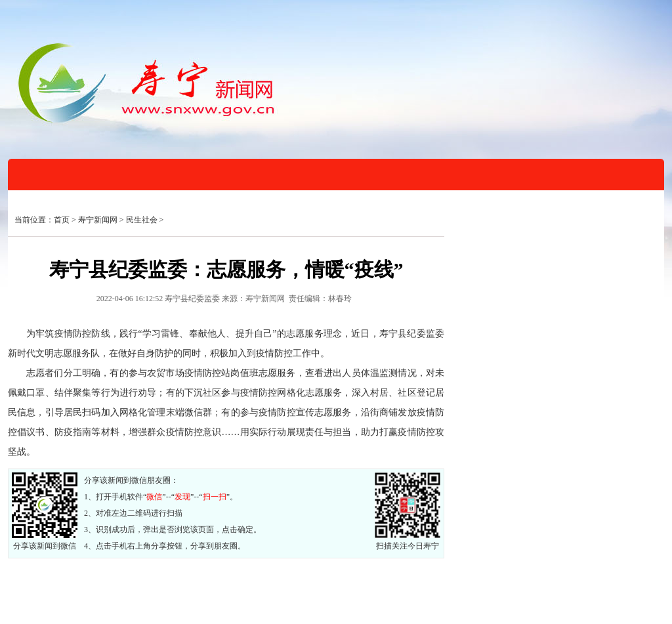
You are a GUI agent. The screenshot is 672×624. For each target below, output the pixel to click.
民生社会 (142, 220)
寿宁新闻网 (98, 220)
